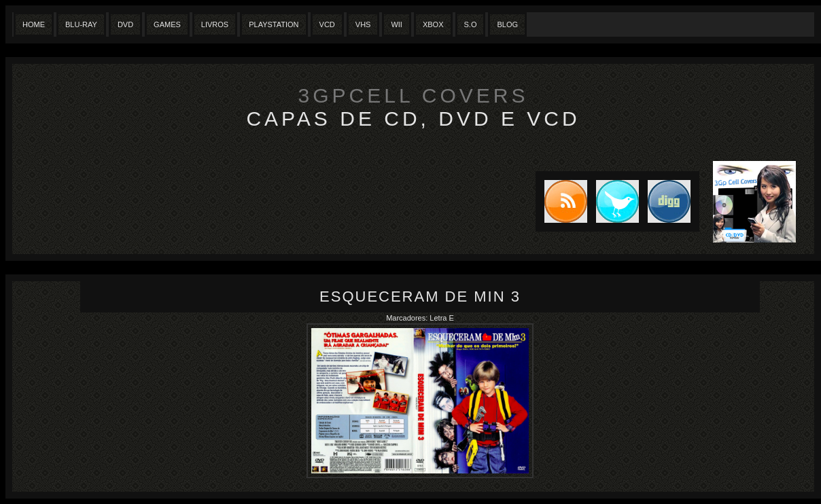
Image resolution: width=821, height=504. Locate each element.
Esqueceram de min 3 (420, 296)
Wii (397, 24)
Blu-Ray (81, 24)
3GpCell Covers (414, 95)
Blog (507, 24)
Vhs (363, 24)
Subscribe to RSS (561, 201)
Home (34, 24)
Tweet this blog (613, 201)
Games (167, 24)
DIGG (669, 201)
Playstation (274, 24)
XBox (433, 24)
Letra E (441, 318)
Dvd (125, 24)
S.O (471, 24)
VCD (327, 24)
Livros (215, 24)
